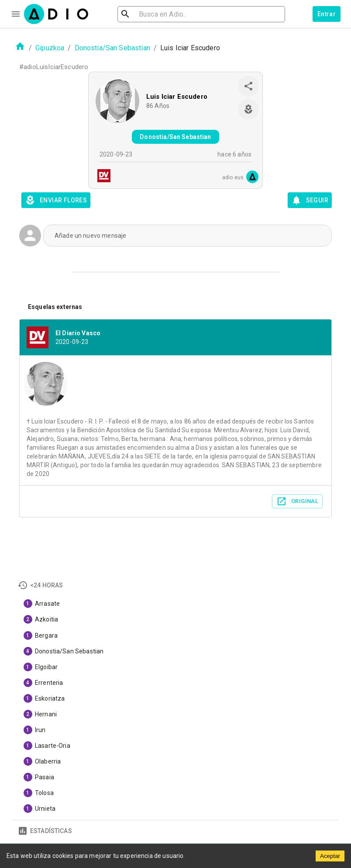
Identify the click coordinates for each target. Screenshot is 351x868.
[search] (154, 14)
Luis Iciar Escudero (177, 97)
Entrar (327, 14)
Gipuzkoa (50, 48)
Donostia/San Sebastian (112, 48)
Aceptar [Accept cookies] (330, 856)
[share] (248, 86)
